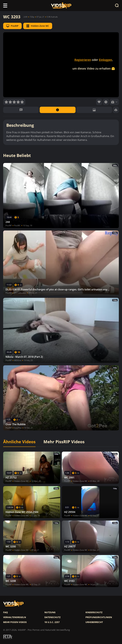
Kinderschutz (94, 612)
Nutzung (50, 612)
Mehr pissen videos (15, 622)
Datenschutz (52, 617)
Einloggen (105, 60)
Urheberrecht (94, 622)
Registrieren (83, 60)
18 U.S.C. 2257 (52, 622)
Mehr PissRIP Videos (64, 442)
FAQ (5, 612)
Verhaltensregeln (15, 617)
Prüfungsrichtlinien (99, 617)
